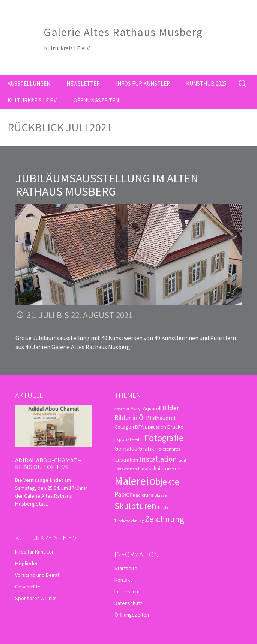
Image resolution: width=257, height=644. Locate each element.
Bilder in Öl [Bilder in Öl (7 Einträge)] (130, 418)
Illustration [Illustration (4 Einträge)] (126, 460)
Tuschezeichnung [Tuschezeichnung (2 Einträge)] (129, 521)
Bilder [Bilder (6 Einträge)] (171, 408)
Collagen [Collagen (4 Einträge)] (124, 427)
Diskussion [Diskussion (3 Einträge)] (156, 427)
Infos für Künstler (143, 84)
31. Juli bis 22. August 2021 (80, 315)
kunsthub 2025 (206, 84)
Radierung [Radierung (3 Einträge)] (143, 495)
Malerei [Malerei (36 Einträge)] (132, 481)
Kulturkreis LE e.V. (32, 100)
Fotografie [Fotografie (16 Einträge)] (164, 438)
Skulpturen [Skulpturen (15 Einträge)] (135, 506)
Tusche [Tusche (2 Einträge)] (163, 508)
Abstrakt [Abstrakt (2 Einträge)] (122, 409)
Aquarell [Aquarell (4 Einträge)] (152, 408)
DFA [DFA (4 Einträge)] (139, 427)
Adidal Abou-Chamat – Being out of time (48, 463)
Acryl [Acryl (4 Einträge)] (136, 408)
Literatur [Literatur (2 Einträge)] (173, 469)
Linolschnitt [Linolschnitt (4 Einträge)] (151, 468)
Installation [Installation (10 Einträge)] (158, 459)
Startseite (126, 568)
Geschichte (28, 587)
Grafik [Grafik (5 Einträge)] (146, 448)
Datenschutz (128, 603)
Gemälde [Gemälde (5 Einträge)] (126, 448)
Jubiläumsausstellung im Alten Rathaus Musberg (107, 185)
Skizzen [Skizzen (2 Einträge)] (162, 495)
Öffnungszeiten (96, 100)
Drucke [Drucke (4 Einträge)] (175, 427)
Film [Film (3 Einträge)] (139, 439)
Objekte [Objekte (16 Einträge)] (165, 482)
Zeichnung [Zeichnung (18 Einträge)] (165, 519)
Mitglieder (26, 563)
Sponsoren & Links (36, 598)
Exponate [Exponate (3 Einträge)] (124, 439)
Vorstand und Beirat (37, 575)
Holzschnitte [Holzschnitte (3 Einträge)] (168, 449)
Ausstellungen (29, 84)
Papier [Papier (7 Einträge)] (123, 494)
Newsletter (83, 84)
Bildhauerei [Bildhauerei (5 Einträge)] (161, 418)
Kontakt (123, 580)
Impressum (127, 591)
